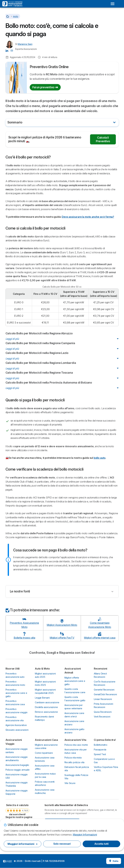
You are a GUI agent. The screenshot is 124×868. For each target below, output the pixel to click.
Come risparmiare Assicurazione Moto (100, 623)
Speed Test (100, 754)
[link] (17, 810)
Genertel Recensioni (104, 690)
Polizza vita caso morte (76, 745)
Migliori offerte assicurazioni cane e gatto (75, 681)
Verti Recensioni (102, 717)
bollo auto (100, 458)
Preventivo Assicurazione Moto (24, 623)
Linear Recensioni (103, 699)
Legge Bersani (42, 698)
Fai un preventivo (45, 87)
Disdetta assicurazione (46, 707)
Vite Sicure (70, 783)
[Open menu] (113, 4)
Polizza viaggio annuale (18, 770)
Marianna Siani (25, 44)
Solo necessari (62, 844)
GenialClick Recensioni (105, 694)
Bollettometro (101, 745)
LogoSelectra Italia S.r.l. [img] (8, 861)
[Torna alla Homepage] (8, 16)
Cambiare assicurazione (47, 702)
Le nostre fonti (20, 591)
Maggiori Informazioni (85, 835)
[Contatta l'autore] (12, 50)
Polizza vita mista (73, 758)
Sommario (15, 122)
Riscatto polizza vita (74, 762)
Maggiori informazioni (22, 844)
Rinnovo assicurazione (46, 712)
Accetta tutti (102, 844)
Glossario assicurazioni (17, 730)
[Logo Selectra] (12, 4)
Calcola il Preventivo (103, 139)
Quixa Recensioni (103, 712)
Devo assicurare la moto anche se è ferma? (88, 217)
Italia (114, 861)
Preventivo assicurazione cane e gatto (16, 693)
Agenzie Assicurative (16, 725)
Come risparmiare (44, 753)
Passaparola (100, 750)
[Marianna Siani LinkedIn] (7, 50)
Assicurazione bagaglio (17, 765)
